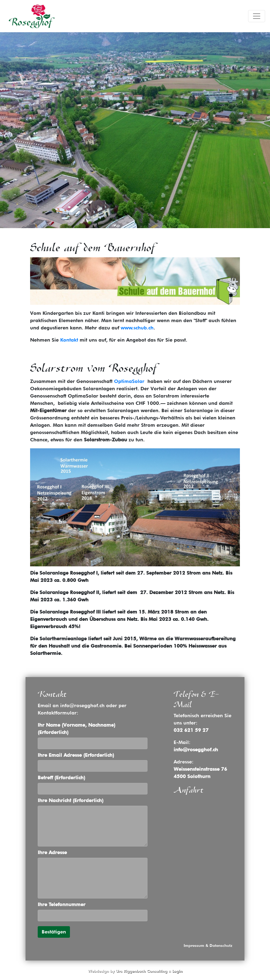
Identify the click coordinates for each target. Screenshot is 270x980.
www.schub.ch (136, 328)
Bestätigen (54, 932)
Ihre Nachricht (71, 800)
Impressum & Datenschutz (208, 945)
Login (177, 971)
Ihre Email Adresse (76, 755)
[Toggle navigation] (257, 16)
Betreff (61, 778)
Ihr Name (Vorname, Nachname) (76, 729)
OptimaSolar (129, 381)
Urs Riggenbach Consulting (142, 971)
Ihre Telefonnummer (62, 904)
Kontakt (69, 340)
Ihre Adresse (52, 852)
